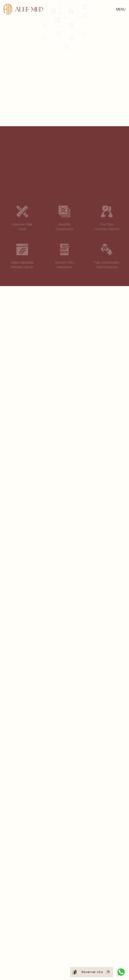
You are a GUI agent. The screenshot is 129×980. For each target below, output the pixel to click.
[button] (121, 9)
